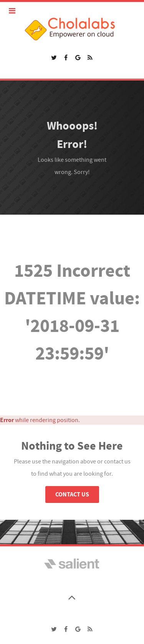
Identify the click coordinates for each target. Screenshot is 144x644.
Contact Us (72, 495)
